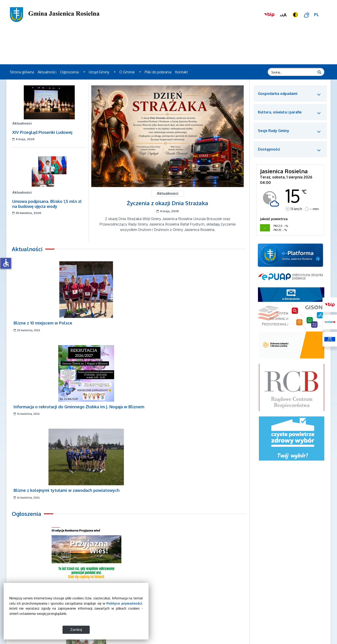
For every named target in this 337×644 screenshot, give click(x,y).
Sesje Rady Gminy (247, 611)
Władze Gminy (244, 601)
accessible (6, 263)
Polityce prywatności (31, 603)
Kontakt (182, 72)
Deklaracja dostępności (250, 622)
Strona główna (22, 72)
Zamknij (50, 630)
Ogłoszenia (69, 72)
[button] (84, 72)
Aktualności (47, 72)
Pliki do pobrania (158, 72)
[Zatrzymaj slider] (20, 560)
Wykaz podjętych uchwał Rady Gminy (261, 616)
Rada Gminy (242, 606)
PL (317, 14)
